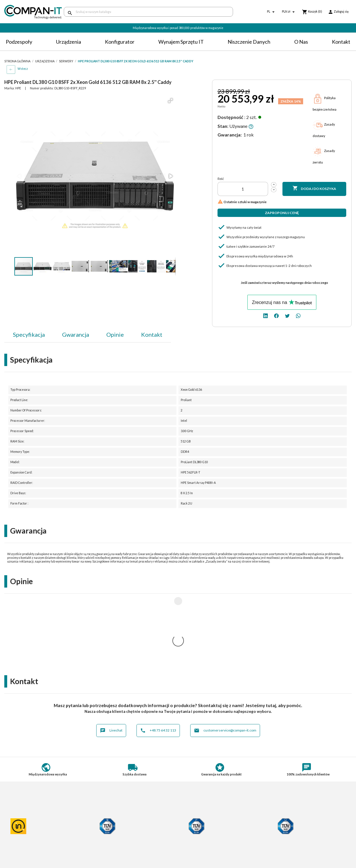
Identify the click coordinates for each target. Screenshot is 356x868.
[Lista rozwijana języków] (272, 12)
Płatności (102, 828)
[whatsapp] (298, 315)
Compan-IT (193, 845)
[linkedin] (265, 315)
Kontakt (341, 42)
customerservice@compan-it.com (225, 655)
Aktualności (104, 843)
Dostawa (101, 822)
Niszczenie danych (249, 42)
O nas (301, 42)
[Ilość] (243, 189)
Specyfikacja (29, 334)
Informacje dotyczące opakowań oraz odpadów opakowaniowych (37, 849)
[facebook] (276, 315)
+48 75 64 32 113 (158, 655)
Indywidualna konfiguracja (117, 833)
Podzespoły (19, 42)
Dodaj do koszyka (314, 188)
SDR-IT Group (195, 840)
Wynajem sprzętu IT (181, 42)
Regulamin (14, 822)
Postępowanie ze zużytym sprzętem (36, 833)
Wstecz (23, 69)
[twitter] (287, 315)
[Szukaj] (149, 12)
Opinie (115, 334)
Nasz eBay (192, 850)
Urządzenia (69, 42)
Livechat (111, 655)
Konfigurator (120, 42)
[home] (30, 12)
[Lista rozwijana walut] (289, 12)
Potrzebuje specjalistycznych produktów (130, 838)
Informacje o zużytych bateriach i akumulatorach (34, 840)
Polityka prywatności (23, 828)
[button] (170, 101)
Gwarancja (76, 334)
